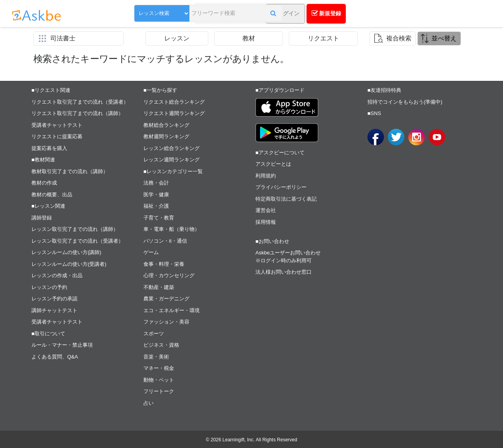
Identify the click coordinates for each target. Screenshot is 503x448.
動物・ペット (159, 380)
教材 (249, 38)
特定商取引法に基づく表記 (286, 199)
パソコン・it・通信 (165, 241)
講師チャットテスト (54, 310)
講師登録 (42, 218)
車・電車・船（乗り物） (172, 229)
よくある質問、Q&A (55, 357)
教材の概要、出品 (52, 195)
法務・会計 (156, 183)
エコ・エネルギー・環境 (172, 310)
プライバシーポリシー (281, 187)
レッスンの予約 (49, 287)
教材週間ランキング (166, 136)
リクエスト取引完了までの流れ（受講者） (80, 102)
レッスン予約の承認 (54, 299)
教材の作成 (44, 183)
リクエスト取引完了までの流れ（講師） (77, 113)
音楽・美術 (156, 357)
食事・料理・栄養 (164, 264)
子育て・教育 (159, 218)
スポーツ (154, 334)
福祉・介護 (156, 206)
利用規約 (266, 176)
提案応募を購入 (49, 148)
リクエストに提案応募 (57, 136)
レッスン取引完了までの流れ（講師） (75, 229)
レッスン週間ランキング (172, 160)
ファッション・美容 (166, 322)
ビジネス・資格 (161, 345)
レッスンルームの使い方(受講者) (69, 264)
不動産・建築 (159, 287)
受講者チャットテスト (57, 125)
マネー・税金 (159, 368)
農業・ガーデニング (166, 299)
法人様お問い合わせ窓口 (284, 272)
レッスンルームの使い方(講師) (66, 252)
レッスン (177, 38)
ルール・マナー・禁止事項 (62, 345)
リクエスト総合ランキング (174, 102)
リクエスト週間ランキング (174, 113)
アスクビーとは (273, 164)
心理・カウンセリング (169, 275)
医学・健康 (156, 195)
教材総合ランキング (166, 125)
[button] (253, 15)
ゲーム (151, 252)
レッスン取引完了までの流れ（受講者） (77, 241)
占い (149, 403)
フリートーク (159, 391)
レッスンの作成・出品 (57, 275)
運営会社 (266, 210)
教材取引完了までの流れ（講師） (70, 171)
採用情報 (266, 222)
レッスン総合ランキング (172, 148)
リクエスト (323, 38)
